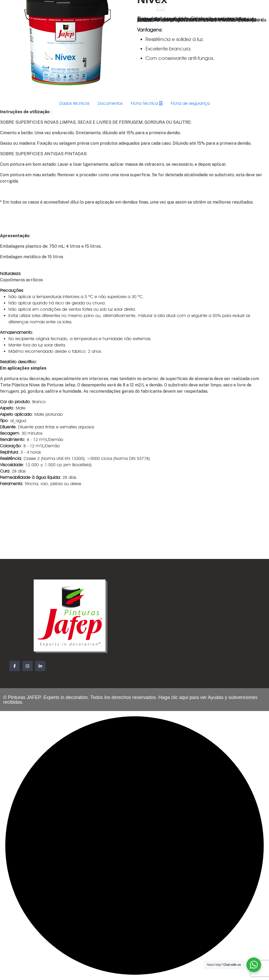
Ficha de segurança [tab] (190, 103)
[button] (161, 7)
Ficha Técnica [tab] (147, 103)
